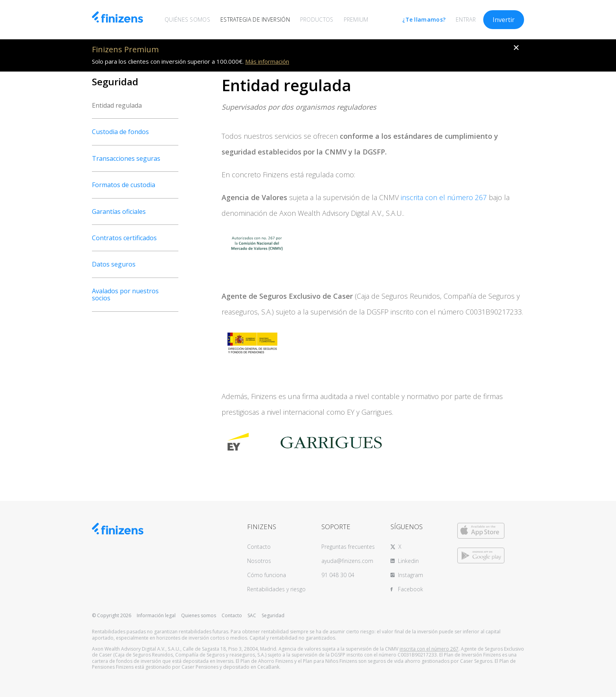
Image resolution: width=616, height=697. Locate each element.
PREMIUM (356, 19)
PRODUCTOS (317, 19)
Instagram (411, 575)
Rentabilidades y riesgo (276, 589)
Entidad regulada (117, 105)
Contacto (259, 547)
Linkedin (408, 561)
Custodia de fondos (120, 132)
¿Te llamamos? (424, 19)
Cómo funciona (267, 575)
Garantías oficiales (119, 211)
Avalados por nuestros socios (125, 294)
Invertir (504, 20)
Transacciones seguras (126, 158)
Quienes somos (199, 615)
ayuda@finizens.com (347, 561)
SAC (252, 615)
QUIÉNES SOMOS (187, 19)
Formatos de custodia (124, 185)
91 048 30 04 (338, 575)
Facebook (411, 589)
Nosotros (259, 561)
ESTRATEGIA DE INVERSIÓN (255, 19)
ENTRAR (466, 19)
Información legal (156, 615)
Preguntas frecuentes (348, 547)
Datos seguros (114, 264)
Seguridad (273, 615)
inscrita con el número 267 (444, 197)
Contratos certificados (124, 238)
